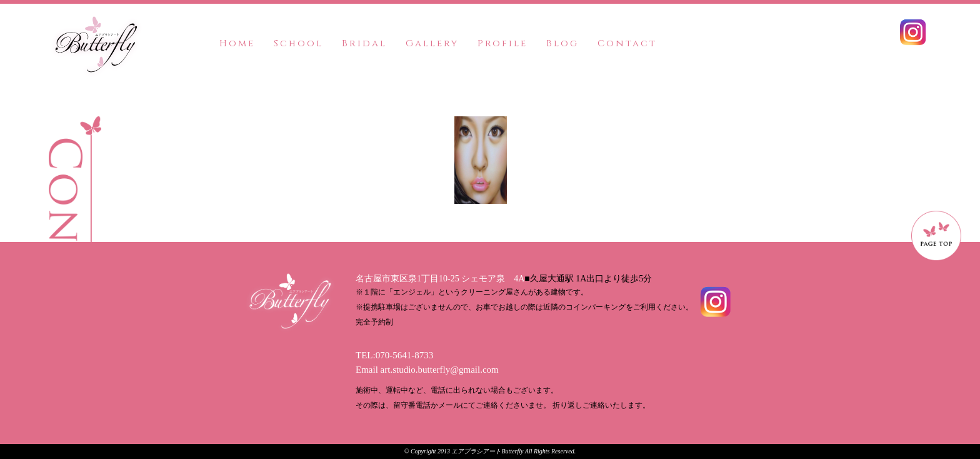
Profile (502, 43)
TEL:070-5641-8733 (394, 355)
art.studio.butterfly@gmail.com (440, 370)
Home (237, 43)
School (298, 43)
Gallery (432, 43)
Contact (627, 43)
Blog (562, 43)
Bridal (364, 43)
